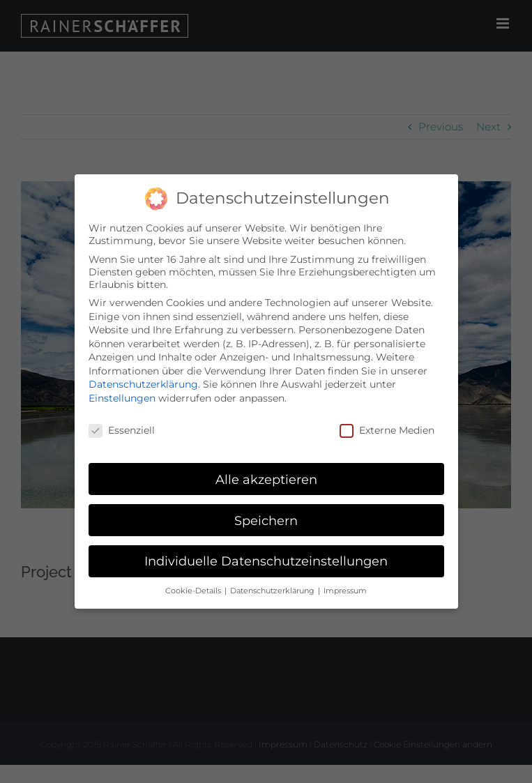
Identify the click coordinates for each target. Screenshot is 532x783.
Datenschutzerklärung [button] (273, 591)
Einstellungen (122, 398)
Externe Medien (387, 430)
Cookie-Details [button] (194, 591)
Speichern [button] (266, 520)
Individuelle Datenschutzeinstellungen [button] (266, 561)
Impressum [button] (345, 591)
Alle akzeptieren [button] (266, 479)
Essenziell (122, 430)
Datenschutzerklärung (143, 384)
